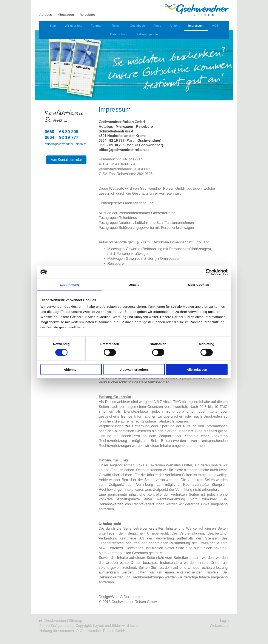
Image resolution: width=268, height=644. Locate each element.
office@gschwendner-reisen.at (65, 144)
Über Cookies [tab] (199, 284)
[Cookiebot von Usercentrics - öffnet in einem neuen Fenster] (209, 272)
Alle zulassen (197, 370)
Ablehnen (71, 370)
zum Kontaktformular (66, 160)
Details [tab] (134, 284)
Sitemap (75, 621)
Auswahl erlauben (134, 370)
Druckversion (53, 621)
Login (224, 621)
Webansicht (219, 626)
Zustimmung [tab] (70, 284)
